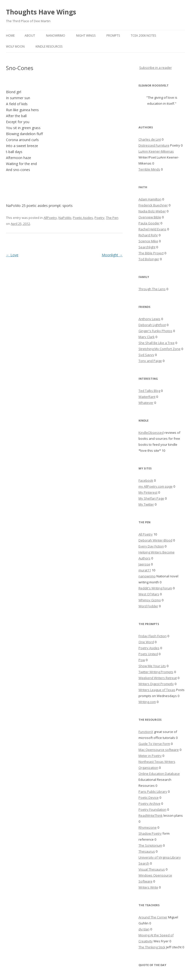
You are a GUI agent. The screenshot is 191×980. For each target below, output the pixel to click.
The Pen (112, 218)
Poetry (99, 218)
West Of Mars (149, 594)
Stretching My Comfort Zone (160, 349)
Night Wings (86, 36)
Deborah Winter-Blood (155, 540)
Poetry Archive (149, 803)
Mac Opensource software (159, 750)
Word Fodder (148, 606)
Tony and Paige (150, 361)
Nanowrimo (56, 36)
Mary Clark (147, 337)
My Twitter (146, 504)
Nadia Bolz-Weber (152, 211)
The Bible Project (151, 253)
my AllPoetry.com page (156, 486)
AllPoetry (50, 218)
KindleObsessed (151, 433)
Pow (142, 660)
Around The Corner (153, 917)
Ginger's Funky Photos (155, 331)
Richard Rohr (148, 235)
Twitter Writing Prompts (156, 672)
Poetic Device (149, 798)
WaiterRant (147, 397)
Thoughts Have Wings (41, 12)
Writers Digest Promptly (156, 684)
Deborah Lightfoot (152, 325)
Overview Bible (150, 217)
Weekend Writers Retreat (158, 678)
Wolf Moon (15, 46)
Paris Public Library (153, 792)
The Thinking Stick (152, 947)
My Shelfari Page (151, 498)
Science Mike (148, 241)
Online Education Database (159, 774)
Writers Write (148, 887)
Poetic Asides (83, 218)
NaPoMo (65, 218)
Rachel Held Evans (152, 229)
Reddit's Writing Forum (155, 588)
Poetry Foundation (152, 809)
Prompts (113, 36)
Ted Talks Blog (149, 391)
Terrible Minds (149, 169)
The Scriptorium (150, 845)
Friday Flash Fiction (153, 636)
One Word (146, 642)
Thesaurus (147, 851)
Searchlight (147, 247)
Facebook (146, 480)
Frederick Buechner (153, 205)
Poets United (148, 654)
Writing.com (147, 702)
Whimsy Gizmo (150, 600)
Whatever (146, 403)
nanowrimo (147, 576)
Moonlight (112, 255)
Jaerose (144, 564)
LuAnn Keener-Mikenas (156, 151)
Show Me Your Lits (152, 666)
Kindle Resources (49, 46)
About (30, 36)
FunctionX (146, 732)
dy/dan (144, 929)
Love (12, 255)
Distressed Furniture (154, 145)
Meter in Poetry (150, 756)
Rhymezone (148, 827)
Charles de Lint (150, 139)
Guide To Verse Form (154, 744)
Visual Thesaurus (152, 869)
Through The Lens (152, 289)
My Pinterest (148, 492)
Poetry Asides (149, 648)
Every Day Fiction (151, 546)
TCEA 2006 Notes (143, 36)
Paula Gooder (149, 223)
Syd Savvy (146, 355)
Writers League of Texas (157, 690)
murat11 (145, 570)
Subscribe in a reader (156, 68)
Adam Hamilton (150, 199)
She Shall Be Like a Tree (157, 343)
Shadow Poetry (150, 833)
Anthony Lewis (149, 319)
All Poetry (146, 534)
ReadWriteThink (151, 815)
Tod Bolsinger (149, 259)
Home (10, 36)
